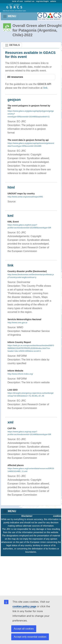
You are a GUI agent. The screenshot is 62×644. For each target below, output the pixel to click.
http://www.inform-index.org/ (20, 374)
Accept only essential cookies (30, 637)
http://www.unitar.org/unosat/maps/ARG (25, 197)
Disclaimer (27, 516)
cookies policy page (24, 606)
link (45, 88)
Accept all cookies (24, 629)
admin (53, 1)
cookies (57, 516)
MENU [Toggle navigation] (9, 16)
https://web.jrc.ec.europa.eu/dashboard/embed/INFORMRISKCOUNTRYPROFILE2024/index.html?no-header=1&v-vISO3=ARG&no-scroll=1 (31, 348)
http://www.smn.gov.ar (17, 323)
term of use (17, 1)
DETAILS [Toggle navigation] (12, 45)
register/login (42, 1)
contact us (29, 1)
